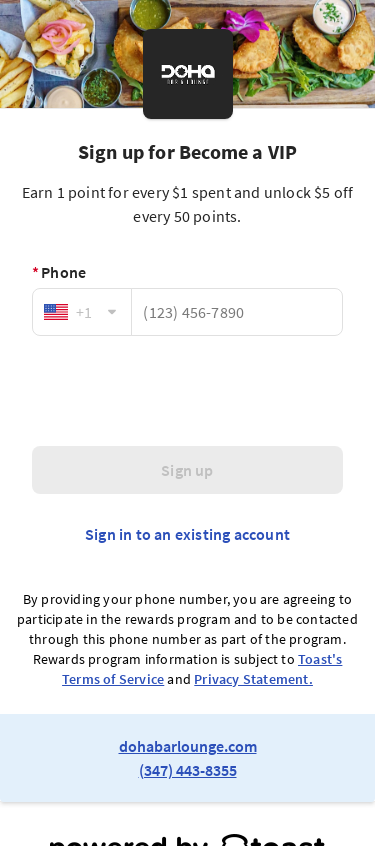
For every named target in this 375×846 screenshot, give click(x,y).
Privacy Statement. (253, 679)
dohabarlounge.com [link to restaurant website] (188, 746)
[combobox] (82, 312)
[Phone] (237, 312)
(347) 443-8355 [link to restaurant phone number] (188, 770)
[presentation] (188, 391)
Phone (59, 272)
